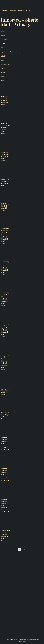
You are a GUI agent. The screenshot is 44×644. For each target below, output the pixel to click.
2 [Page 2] (22, 550)
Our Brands (5, 11)
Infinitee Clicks (22, 641)
